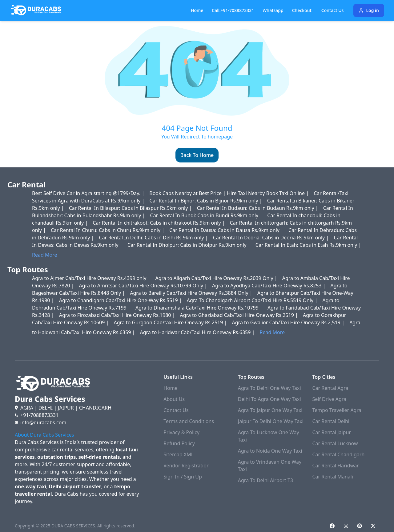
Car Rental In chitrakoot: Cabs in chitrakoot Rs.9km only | (159, 223)
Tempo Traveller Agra (337, 410)
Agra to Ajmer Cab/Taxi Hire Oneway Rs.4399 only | (92, 278)
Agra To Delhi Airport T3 (265, 480)
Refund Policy (179, 443)
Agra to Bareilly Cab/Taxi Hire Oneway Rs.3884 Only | (192, 293)
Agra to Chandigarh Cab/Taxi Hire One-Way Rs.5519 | (121, 300)
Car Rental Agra (330, 388)
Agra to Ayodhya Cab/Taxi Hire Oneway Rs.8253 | (269, 286)
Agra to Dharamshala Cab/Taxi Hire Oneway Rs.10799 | (200, 308)
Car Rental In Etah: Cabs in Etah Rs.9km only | (308, 245)
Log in (369, 10)
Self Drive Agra (329, 399)
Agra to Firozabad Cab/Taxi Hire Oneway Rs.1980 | (118, 315)
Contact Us (176, 410)
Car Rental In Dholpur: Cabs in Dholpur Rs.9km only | (190, 245)
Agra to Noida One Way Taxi (270, 451)
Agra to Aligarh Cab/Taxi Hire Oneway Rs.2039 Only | (217, 278)
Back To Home (197, 155)
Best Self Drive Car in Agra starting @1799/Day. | (89, 193)
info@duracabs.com (43, 422)
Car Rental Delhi (331, 421)
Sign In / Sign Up (183, 477)
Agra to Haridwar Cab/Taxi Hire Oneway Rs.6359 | (198, 332)
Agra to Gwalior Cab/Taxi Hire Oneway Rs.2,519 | (289, 322)
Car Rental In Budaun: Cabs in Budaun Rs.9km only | (258, 208)
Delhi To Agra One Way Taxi (269, 399)
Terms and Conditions (189, 421)
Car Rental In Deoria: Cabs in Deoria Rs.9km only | (272, 238)
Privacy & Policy (181, 432)
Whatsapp (273, 10)
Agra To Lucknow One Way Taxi (269, 436)
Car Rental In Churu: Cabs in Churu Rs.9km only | (108, 230)
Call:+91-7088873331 (233, 10)
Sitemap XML (179, 454)
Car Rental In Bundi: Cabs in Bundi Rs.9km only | (207, 215)
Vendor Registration (187, 466)
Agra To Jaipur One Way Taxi (270, 410)
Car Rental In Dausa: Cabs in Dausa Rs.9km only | (227, 230)
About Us (174, 399)
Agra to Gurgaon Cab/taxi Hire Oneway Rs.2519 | (171, 322)
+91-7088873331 (39, 415)
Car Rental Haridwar (335, 466)
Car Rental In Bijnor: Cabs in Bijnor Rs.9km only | (207, 201)
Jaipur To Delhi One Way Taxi (271, 421)
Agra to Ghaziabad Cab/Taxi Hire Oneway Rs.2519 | (240, 315)
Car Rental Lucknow (335, 443)
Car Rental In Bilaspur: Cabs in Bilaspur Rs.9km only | (131, 208)
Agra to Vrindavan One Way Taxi (270, 466)
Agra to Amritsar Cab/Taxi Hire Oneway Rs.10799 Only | (144, 286)
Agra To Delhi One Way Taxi (269, 388)
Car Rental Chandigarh (338, 454)
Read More (44, 255)
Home (197, 10)
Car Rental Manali (332, 477)
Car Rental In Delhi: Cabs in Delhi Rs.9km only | (154, 238)
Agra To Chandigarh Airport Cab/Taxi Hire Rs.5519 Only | (253, 300)
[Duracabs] (36, 10)
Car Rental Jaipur (332, 432)
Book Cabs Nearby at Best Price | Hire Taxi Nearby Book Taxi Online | (230, 193)
